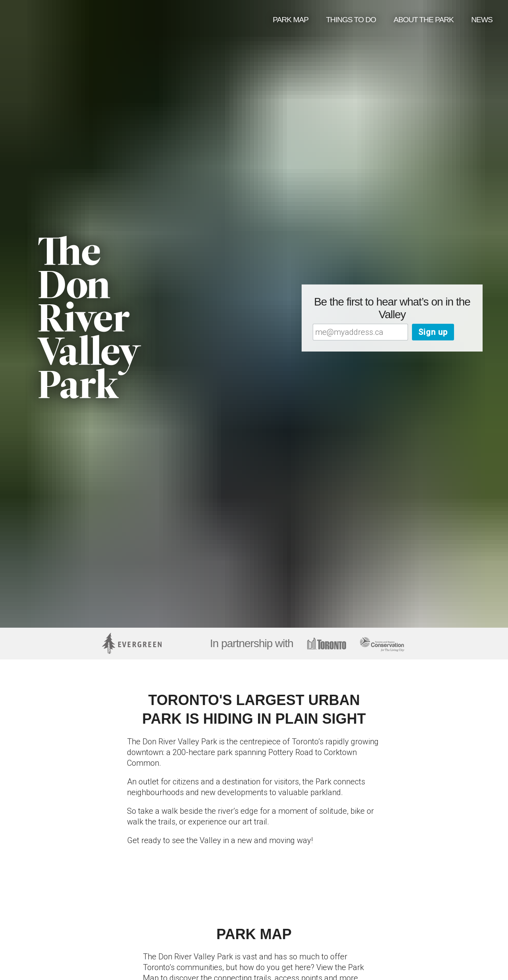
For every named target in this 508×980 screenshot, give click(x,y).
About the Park (424, 20)
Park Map (291, 20)
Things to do (351, 20)
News (482, 20)
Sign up (433, 332)
